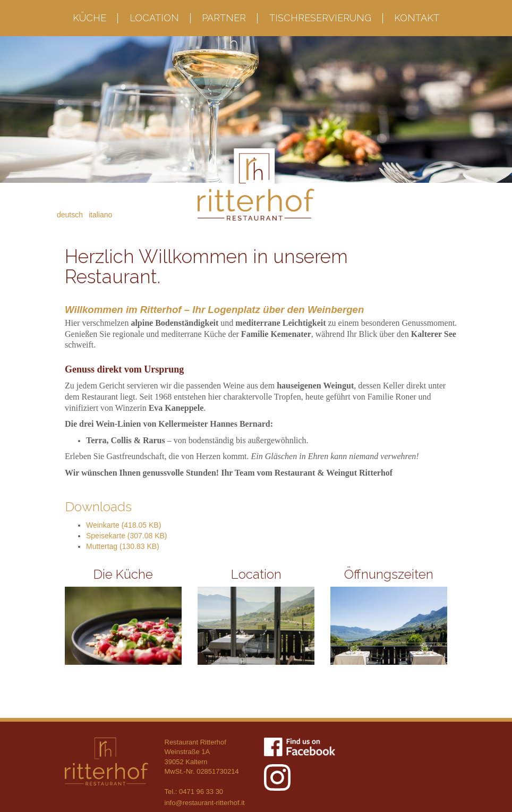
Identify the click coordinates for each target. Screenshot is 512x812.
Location (154, 18)
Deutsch (70, 215)
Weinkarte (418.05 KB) (123, 525)
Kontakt (417, 18)
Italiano (100, 215)
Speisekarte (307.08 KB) (127, 536)
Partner (224, 18)
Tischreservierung (320, 18)
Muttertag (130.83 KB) (123, 546)
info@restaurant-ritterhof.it (205, 803)
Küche (89, 18)
